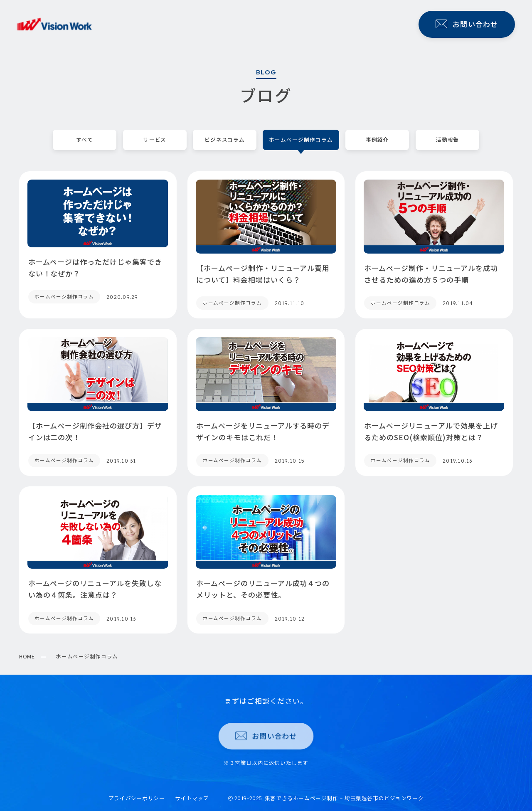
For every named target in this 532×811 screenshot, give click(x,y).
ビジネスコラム (225, 140)
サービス (155, 140)
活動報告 (447, 140)
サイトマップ (192, 798)
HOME (27, 656)
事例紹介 (377, 140)
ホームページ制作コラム (301, 140)
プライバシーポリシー (137, 798)
